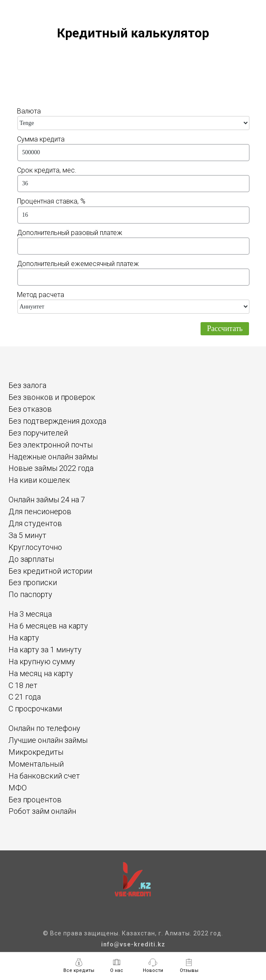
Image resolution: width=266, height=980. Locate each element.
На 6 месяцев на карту (48, 626)
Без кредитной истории (50, 571)
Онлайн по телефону (44, 728)
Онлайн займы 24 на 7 (47, 500)
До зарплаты (31, 559)
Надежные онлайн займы (53, 457)
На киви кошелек (39, 480)
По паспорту (30, 594)
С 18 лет (23, 685)
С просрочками (35, 709)
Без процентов (35, 800)
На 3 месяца (30, 614)
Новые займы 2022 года (51, 468)
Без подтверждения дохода (57, 421)
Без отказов (30, 409)
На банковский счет (44, 776)
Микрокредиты (36, 752)
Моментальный (36, 764)
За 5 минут (27, 535)
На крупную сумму (42, 661)
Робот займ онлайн (42, 811)
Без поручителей (38, 433)
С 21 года (25, 697)
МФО (18, 788)
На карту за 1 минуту (45, 650)
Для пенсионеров (40, 511)
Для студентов (35, 523)
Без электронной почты (51, 445)
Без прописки (33, 582)
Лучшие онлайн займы (48, 740)
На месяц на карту (41, 673)
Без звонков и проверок (52, 397)
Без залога (27, 385)
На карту (24, 638)
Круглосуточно (35, 547)
